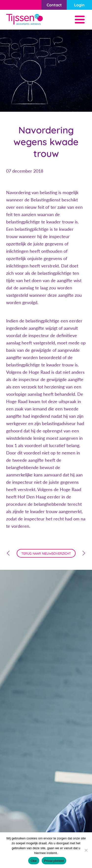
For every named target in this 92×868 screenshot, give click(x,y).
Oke (34, 861)
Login (79, 5)
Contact (54, 5)
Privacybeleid (54, 861)
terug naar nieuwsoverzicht (46, 553)
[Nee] (86, 850)
